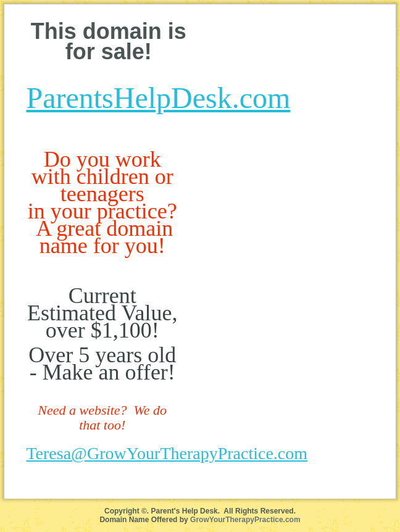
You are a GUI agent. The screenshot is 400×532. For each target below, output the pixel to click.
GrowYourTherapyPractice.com (245, 520)
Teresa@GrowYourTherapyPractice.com (167, 453)
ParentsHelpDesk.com (158, 98)
